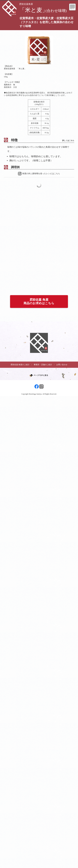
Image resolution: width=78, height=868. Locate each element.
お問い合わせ (62, 365)
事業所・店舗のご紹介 (43, 365)
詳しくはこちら (68, 141)
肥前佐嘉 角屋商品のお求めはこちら (39, 301)
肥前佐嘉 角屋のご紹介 (20, 365)
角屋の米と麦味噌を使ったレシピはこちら (41, 174)
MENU (72, 8)
